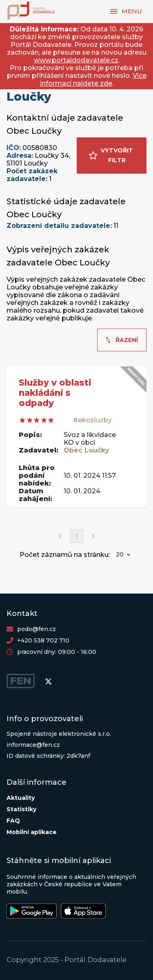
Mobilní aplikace (32, 832)
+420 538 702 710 (43, 640)
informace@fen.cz (33, 745)
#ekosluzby (92, 420)
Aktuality (21, 798)
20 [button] (120, 554)
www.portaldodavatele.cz (76, 60)
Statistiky (21, 809)
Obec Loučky (86, 450)
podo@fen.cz (37, 629)
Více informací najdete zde (93, 79)
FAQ (13, 821)
